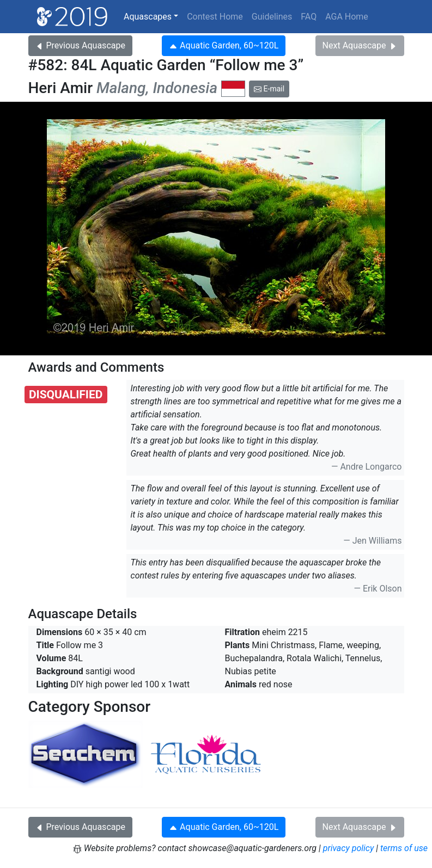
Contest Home (215, 17)
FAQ (309, 17)
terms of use (404, 848)
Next (360, 45)
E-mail (269, 89)
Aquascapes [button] (148, 17)
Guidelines (272, 17)
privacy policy (349, 848)
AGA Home (347, 17)
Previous (80, 45)
